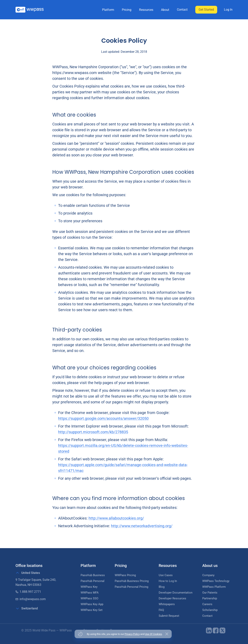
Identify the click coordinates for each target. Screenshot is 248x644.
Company (208, 575)
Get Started (206, 10)
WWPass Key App (92, 604)
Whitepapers (167, 604)
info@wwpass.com (31, 599)
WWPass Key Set (92, 610)
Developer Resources (172, 598)
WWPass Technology (216, 581)
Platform (108, 10)
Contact (182, 10)
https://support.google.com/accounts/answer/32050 (103, 418)
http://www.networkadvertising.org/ (142, 526)
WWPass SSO (89, 598)
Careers (207, 604)
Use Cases (166, 575)
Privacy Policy (132, 634)
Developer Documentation (176, 593)
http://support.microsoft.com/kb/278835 (93, 432)
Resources (146, 10)
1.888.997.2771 (28, 592)
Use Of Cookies (153, 634)
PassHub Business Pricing (132, 581)
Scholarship (210, 610)
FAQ (161, 610)
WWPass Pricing (125, 575)
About (165, 10)
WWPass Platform (214, 587)
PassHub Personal (93, 581)
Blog (162, 587)
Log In (228, 10)
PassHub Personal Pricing (131, 587)
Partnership (210, 598)
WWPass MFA (90, 593)
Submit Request (169, 616)
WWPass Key (89, 587)
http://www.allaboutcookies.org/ (116, 518)
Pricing (127, 10)
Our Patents (210, 593)
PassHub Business (93, 575)
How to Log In (168, 581)
